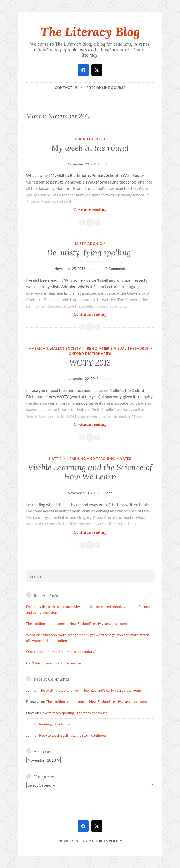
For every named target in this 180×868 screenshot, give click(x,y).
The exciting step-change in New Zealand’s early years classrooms (77, 623)
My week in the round (90, 148)
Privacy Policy (73, 841)
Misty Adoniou (90, 244)
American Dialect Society (55, 348)
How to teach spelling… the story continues (74, 713)
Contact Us (66, 88)
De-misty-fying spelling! (90, 253)
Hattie (55, 459)
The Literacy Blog (90, 32)
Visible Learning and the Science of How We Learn (90, 472)
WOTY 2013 (90, 363)
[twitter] (97, 70)
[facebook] (83, 70)
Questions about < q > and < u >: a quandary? (61, 652)
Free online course (106, 88)
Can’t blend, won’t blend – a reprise (53, 663)
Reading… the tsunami (56, 724)
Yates (126, 459)
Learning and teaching (91, 459)
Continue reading (95, 209)
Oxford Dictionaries (90, 354)
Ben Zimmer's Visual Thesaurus (118, 348)
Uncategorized (90, 139)
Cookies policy (107, 841)
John (109, 164)
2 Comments (116, 269)
